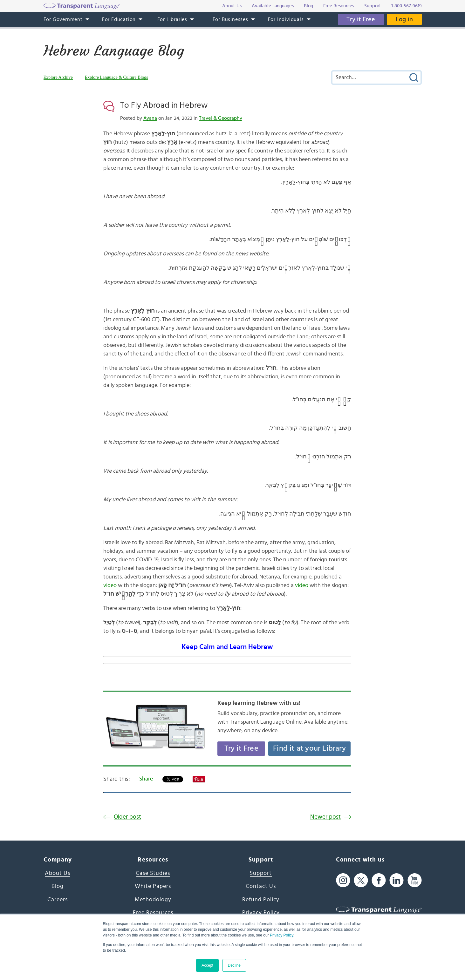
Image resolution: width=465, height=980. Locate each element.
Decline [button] (234, 965)
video (110, 585)
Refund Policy (261, 900)
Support (261, 873)
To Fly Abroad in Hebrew (164, 105)
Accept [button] (207, 965)
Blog (58, 886)
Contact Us (261, 886)
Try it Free (359, 19)
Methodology (153, 900)
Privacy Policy (282, 935)
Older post (127, 817)
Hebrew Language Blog (117, 51)
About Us (58, 873)
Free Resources (153, 913)
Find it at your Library (309, 748)
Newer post (325, 817)
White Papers (153, 886)
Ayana (150, 118)
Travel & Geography (221, 118)
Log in (403, 19)
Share (146, 779)
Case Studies (153, 873)
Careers (58, 900)
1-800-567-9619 (407, 6)
